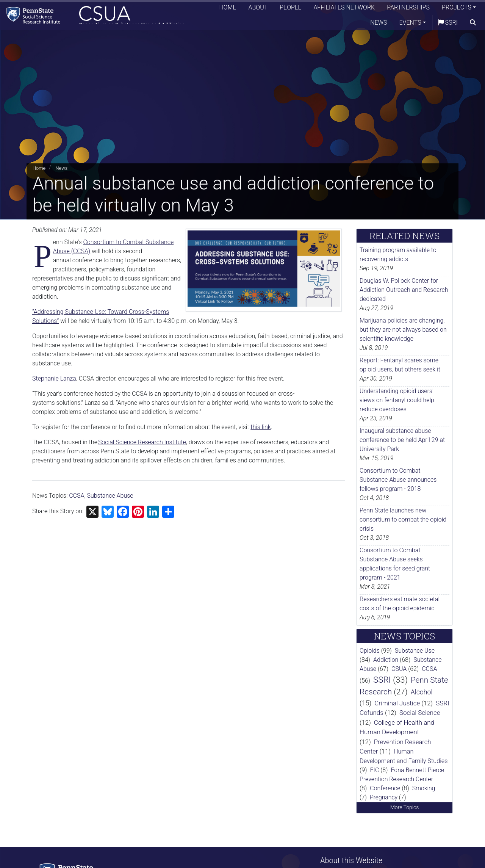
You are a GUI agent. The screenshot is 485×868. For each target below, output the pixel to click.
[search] (473, 25)
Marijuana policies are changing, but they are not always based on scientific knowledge (403, 330)
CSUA (399, 669)
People (290, 9)
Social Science (420, 713)
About (258, 9)
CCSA (77, 496)
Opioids (370, 651)
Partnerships (408, 9)
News (379, 24)
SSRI (448, 24)
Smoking (424, 788)
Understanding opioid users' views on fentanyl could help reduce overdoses (397, 400)
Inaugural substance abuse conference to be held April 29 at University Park (402, 440)
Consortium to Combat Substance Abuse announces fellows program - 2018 (398, 480)
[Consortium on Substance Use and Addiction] (97, 17)
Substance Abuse (110, 496)
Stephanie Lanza (54, 378)
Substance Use (415, 651)
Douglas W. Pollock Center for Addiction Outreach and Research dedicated (404, 290)
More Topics (405, 807)
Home (228, 9)
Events (410, 24)
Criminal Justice (397, 703)
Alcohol (422, 692)
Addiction (386, 660)
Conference (385, 788)
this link (260, 427)
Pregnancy (384, 797)
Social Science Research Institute (142, 442)
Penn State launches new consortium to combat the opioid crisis (403, 519)
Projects (457, 9)
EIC (375, 770)
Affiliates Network (344, 9)
